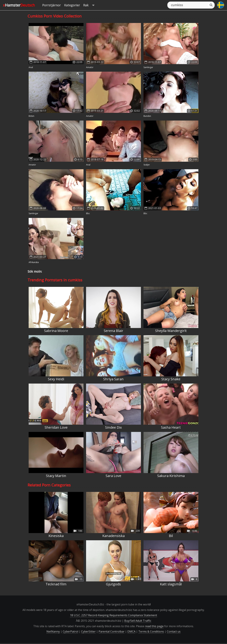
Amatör (90, 67)
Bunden (147, 116)
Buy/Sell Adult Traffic (138, 621)
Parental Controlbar (112, 631)
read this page (154, 626)
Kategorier (72, 5)
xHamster (19, 5)
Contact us (174, 631)
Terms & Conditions (151, 631)
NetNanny (53, 631)
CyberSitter (88, 631)
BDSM (31, 116)
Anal (31, 67)
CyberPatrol (70, 631)
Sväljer (147, 165)
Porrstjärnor (51, 5)
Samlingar (148, 67)
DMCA (131, 631)
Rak (90, 5)
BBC (88, 213)
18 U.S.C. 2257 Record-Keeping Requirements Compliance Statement (113, 615)
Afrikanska (34, 262)
